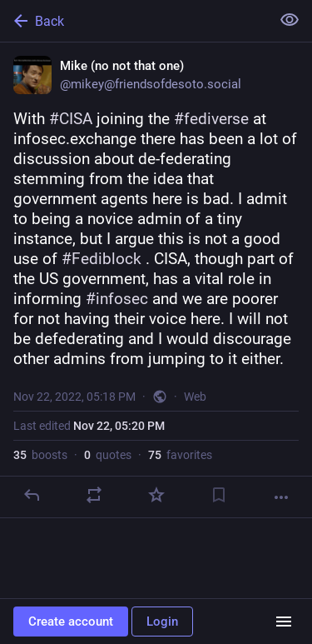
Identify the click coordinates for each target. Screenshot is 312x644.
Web (195, 397)
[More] (281, 497)
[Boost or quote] (94, 495)
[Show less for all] (290, 20)
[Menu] (284, 622)
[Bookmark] (219, 495)
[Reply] (32, 495)
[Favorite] (156, 495)
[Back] (134, 21)
